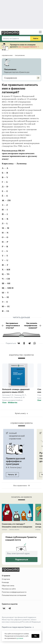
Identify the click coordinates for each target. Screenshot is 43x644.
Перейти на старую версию (18, 627)
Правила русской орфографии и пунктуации (15, 461)
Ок (35, 636)
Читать (12, 475)
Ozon (4, 402)
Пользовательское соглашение (14, 595)
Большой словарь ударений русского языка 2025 (16, 391)
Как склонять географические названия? (33, 326)
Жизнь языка (14, 529)
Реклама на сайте (9, 589)
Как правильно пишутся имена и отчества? (11, 326)
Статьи (4, 529)
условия (20, 638)
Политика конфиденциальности (14, 592)
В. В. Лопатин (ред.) (14, 467)
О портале (6, 579)
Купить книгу (21, 413)
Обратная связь (8, 586)
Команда (5, 582)
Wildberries (13, 402)
